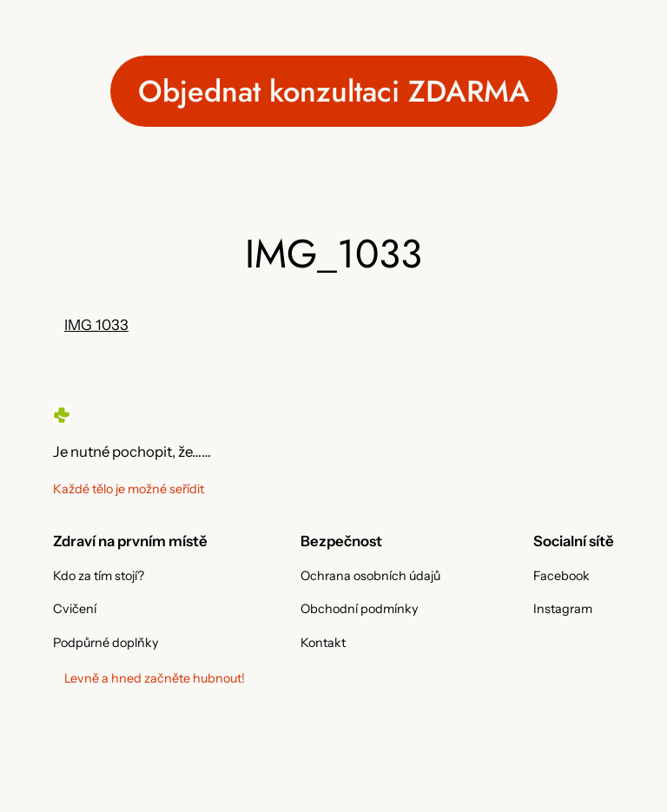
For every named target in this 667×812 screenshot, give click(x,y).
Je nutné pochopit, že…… (132, 452)
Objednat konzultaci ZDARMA (334, 91)
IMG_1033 (96, 325)
